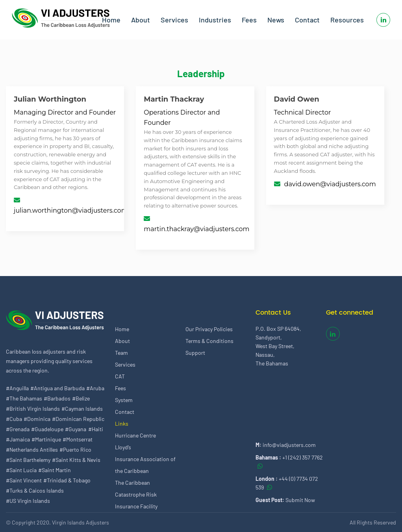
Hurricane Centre (135, 435)
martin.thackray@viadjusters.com (196, 229)
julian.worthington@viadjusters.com (71, 210)
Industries (215, 20)
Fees (249, 20)
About (141, 20)
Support (195, 353)
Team (121, 353)
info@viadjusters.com (289, 445)
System (124, 400)
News (276, 20)
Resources (347, 20)
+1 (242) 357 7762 (303, 457)
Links (122, 424)
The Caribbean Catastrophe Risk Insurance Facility (136, 494)
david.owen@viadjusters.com (330, 184)
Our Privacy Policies (209, 329)
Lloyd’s (123, 447)
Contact (307, 20)
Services (174, 20)
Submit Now (300, 500)
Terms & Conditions (209, 341)
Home (111, 20)
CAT (120, 376)
